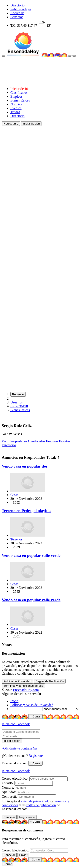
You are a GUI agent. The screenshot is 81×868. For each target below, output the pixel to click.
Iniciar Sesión (20, 89)
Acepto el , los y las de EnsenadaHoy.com (35, 805)
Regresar (18, 394)
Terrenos (16, 539)
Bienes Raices (20, 410)
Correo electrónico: (15, 778)
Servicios (17, 17)
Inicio (14, 701)
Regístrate (36, 756)
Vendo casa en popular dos (25, 466)
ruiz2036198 (19, 406)
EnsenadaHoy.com (55, 55)
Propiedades (19, 441)
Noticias (16, 104)
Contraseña (10, 796)
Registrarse (11, 124)
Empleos (16, 96)
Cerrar (8, 864)
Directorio (17, 5)
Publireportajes (21, 9)
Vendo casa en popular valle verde (31, 555)
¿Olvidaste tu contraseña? (19, 748)
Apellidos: (9, 792)
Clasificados (19, 93)
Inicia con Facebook (16, 724)
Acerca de (17, 13)
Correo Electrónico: (15, 850)
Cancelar (9, 817)
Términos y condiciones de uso (23, 686)
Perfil (6, 441)
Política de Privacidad (17, 681)
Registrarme (27, 817)
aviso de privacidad (34, 801)
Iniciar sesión (12, 741)
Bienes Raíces (20, 100)
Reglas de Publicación (50, 681)
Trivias (15, 112)
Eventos (16, 108)
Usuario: (8, 783)
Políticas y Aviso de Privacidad (32, 705)
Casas (14, 495)
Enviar (23, 855)
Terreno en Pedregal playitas (26, 511)
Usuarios (17, 402)
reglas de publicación (41, 805)
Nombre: (8, 787)
